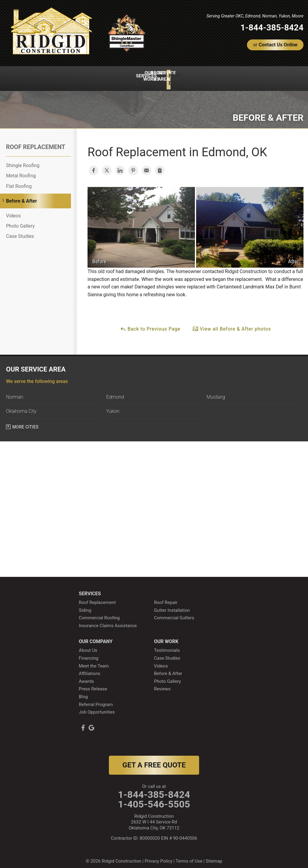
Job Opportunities (97, 707)
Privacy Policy (159, 856)
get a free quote (154, 760)
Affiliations (89, 668)
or (275, 45)
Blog (83, 692)
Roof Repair (166, 597)
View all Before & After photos (232, 324)
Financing (89, 653)
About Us (88, 645)
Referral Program (96, 699)
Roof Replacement (36, 142)
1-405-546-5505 (154, 799)
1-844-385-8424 (272, 28)
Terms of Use (189, 856)
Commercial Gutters (174, 613)
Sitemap (214, 856)
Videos (13, 211)
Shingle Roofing (23, 160)
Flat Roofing (19, 181)
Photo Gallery (20, 221)
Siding (85, 605)
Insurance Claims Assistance (108, 621)
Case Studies (20, 231)
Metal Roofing (21, 171)
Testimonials (167, 645)
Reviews (162, 684)
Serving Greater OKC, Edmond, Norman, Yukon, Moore (255, 16)
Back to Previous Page (150, 324)
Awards (86, 676)
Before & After (22, 196)
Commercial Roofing (99, 613)
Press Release (93, 684)
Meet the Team (94, 661)
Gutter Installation (172, 605)
